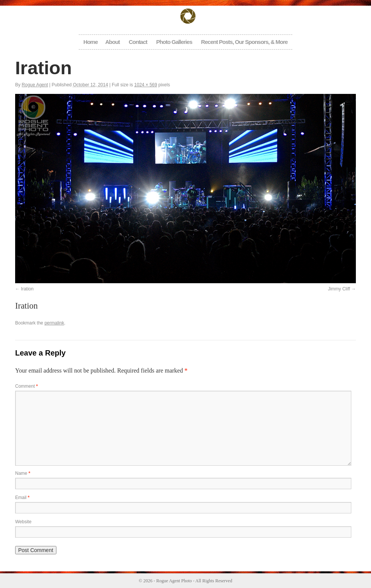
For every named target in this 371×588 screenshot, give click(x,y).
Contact (138, 42)
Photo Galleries (174, 42)
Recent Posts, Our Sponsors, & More (244, 42)
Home (90, 42)
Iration (27, 289)
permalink (54, 323)
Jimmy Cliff (339, 289)
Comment (26, 386)
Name (23, 473)
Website (23, 522)
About (112, 42)
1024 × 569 (146, 85)
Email (22, 498)
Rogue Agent (35, 85)
